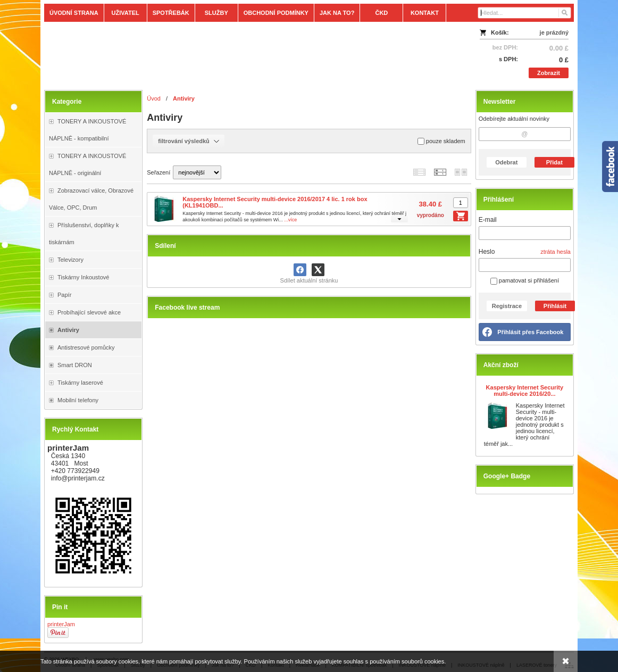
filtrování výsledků (189, 141)
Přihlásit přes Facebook (530, 332)
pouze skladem (441, 141)
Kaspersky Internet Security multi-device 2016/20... (525, 391)
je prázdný (554, 32)
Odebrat (506, 162)
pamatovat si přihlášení (525, 280)
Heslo (487, 252)
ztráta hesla (556, 252)
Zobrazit (549, 73)
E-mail (488, 220)
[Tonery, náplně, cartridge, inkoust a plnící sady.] (243, 54)
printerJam (61, 624)
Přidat (554, 162)
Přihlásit (555, 306)
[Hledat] (564, 13)
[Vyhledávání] (524, 13)
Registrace (507, 306)
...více (290, 220)
